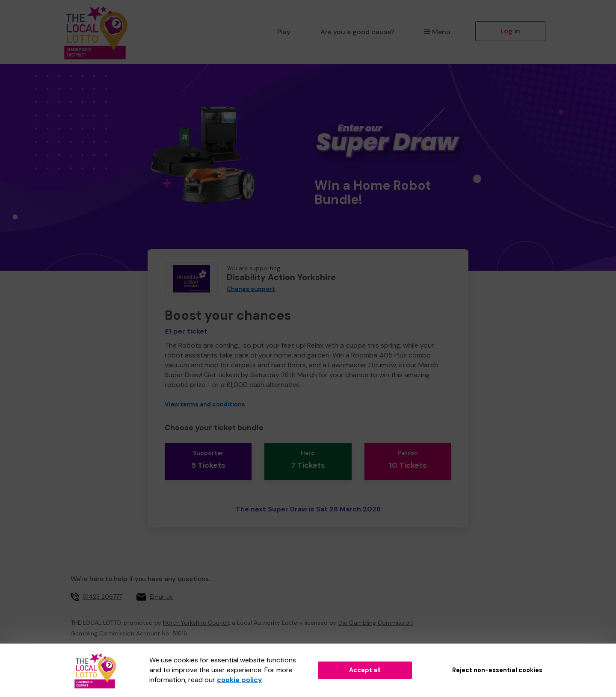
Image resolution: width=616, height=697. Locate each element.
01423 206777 (102, 590)
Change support (251, 289)
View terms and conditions (205, 404)
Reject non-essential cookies (497, 670)
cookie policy (240, 680)
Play (284, 32)
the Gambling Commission (375, 616)
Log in (510, 31)
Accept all (365, 670)
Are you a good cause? (357, 32)
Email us (161, 590)
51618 (180, 626)
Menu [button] (437, 32)
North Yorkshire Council (196, 616)
